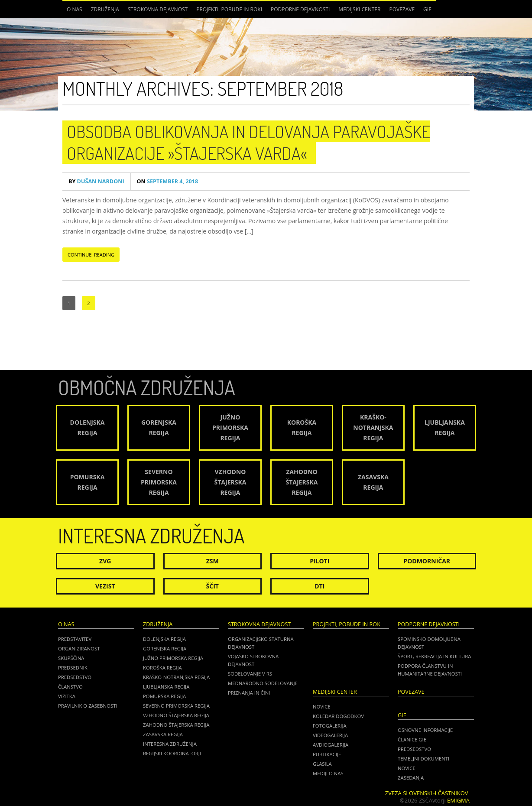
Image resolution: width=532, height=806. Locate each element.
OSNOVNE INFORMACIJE (425, 730)
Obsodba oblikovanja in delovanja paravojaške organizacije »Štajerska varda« (248, 142)
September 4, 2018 (168, 181)
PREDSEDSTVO (414, 749)
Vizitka (67, 696)
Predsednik (73, 668)
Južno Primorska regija (173, 658)
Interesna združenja (170, 744)
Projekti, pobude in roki (229, 9)
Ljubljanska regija (166, 687)
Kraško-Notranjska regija (176, 677)
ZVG (105, 561)
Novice (322, 707)
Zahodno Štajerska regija (176, 725)
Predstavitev (75, 639)
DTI (320, 586)
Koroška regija (162, 668)
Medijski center (359, 9)
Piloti (320, 561)
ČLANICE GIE (412, 739)
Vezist (105, 586)
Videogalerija (330, 735)
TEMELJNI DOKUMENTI (423, 759)
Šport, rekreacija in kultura (434, 656)
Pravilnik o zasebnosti (88, 706)
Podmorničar (427, 561)
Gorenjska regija (165, 648)
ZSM (212, 561)
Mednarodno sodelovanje (263, 683)
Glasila (322, 764)
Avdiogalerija (331, 745)
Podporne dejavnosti (300, 9)
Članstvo (70, 687)
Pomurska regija (164, 696)
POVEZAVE (402, 9)
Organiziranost (79, 648)
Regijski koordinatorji (172, 753)
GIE (427, 9)
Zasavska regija (163, 734)
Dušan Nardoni (96, 181)
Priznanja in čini (249, 693)
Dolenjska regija (164, 639)
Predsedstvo (75, 677)
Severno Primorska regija (176, 706)
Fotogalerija (330, 726)
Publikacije (327, 754)
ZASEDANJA (411, 778)
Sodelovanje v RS (250, 674)
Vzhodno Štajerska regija (176, 715)
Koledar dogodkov (338, 716)
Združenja (105, 9)
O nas (75, 9)
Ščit (212, 586)
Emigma (458, 800)
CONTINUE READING (91, 255)
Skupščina (71, 658)
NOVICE (407, 768)
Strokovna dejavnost (158, 9)
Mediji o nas (328, 773)
